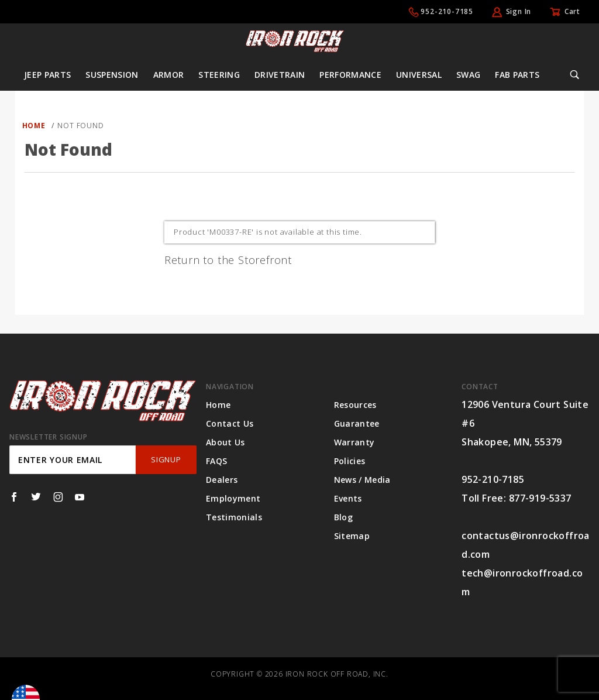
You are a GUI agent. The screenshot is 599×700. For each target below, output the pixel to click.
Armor (169, 75)
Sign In (519, 11)
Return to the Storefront (228, 260)
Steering (219, 75)
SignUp (166, 459)
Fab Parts (517, 75)
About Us (226, 442)
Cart (572, 11)
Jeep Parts (48, 75)
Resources (355, 405)
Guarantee (357, 423)
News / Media (362, 480)
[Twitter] (36, 497)
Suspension (112, 75)
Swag (468, 75)
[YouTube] (80, 497)
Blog (343, 517)
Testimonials (234, 517)
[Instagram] (58, 497)
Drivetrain (280, 75)
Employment (233, 498)
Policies (350, 461)
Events (348, 498)
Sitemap (352, 536)
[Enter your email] (73, 460)
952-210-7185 (447, 11)
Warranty (354, 442)
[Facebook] (14, 497)
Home (218, 405)
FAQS (216, 461)
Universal (419, 75)
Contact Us (230, 423)
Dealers (222, 480)
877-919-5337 (540, 498)
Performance (350, 75)
